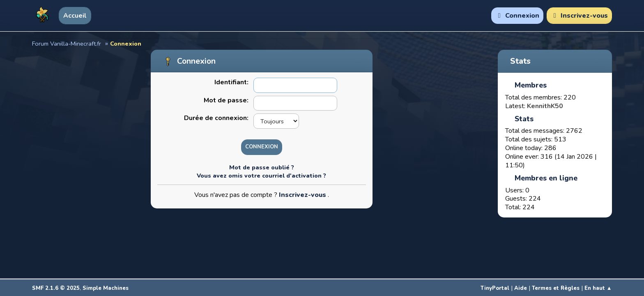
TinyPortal (495, 288)
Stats (520, 61)
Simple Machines (106, 288)
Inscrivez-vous (303, 195)
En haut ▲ (598, 288)
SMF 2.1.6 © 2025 (56, 288)
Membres (531, 85)
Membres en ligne (546, 178)
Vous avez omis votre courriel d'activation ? (261, 176)
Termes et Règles (556, 288)
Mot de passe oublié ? (262, 167)
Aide (521, 288)
